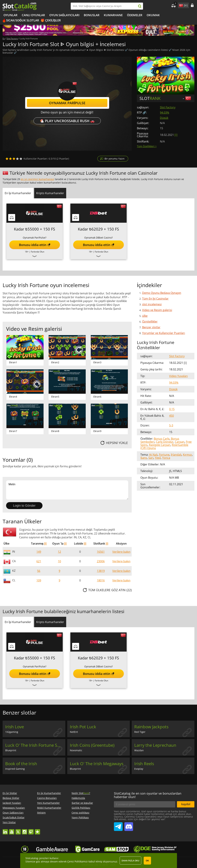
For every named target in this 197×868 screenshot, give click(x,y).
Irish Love (15, 727)
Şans (144, 458)
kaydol (186, 804)
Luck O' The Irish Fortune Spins (35, 745)
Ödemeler (135, 15)
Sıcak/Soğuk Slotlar (23, 20)
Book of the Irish (21, 764)
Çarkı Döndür (165, 442)
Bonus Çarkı (162, 439)
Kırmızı (187, 455)
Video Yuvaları (178, 376)
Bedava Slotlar (11, 798)
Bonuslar (92, 15)
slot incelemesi (152, 304)
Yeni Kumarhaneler (48, 803)
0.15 (172, 409)
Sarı (151, 458)
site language (181, 5)
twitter (18, 830)
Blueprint (11, 750)
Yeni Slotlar (9, 822)
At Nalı (153, 455)
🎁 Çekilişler (51, 20)
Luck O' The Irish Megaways (97, 764)
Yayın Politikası (80, 817)
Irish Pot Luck (83, 727)
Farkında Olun (38, 252)
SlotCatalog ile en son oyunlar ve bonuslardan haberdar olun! (148, 795)
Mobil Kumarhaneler (49, 808)
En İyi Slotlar (10, 793)
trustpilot (37, 830)
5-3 (171, 425)
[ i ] (176, 135)
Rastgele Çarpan (160, 445)
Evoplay (139, 769)
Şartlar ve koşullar (82, 803)
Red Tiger (140, 732)
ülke (145, 316)
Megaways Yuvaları (14, 808)
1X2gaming (12, 732)
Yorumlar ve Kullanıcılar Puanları (164, 333)
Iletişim (41, 813)
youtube (12, 830)
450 (171, 416)
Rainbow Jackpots (151, 727)
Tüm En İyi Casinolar (155, 299)
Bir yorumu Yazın (115, 159)
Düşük (164, 118)
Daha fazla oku (130, 861)
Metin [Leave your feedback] (67, 490)
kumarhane (113, 15)
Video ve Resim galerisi (157, 310)
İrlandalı (176, 455)
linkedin (5, 830)
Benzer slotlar (151, 327)
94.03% (165, 113)
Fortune (164, 455)
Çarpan (180, 442)
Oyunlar (10, 15)
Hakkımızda (78, 798)
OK (147, 861)
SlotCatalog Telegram (118, 825)
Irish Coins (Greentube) (92, 745)
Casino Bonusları (47, 798)
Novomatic (76, 750)
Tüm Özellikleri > (147, 146)
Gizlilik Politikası (81, 808)
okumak (153, 15)
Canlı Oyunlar (33, 15)
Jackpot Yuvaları (12, 803)
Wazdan (139, 750)
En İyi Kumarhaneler (49, 793)
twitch (31, 830)
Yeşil (158, 458)
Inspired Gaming (15, 769)
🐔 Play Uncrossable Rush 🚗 (67, 121)
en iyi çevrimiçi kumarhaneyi (37, 179)
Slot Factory (168, 107)
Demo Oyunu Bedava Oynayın (162, 293)
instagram (25, 830)
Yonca (166, 458)
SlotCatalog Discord (129, 825)
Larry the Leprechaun (155, 745)
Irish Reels (144, 764)
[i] (45, 544)
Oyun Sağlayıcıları (64, 15)
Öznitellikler (150, 322)
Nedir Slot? (81, 793)
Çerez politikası (80, 813)
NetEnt (74, 732)
